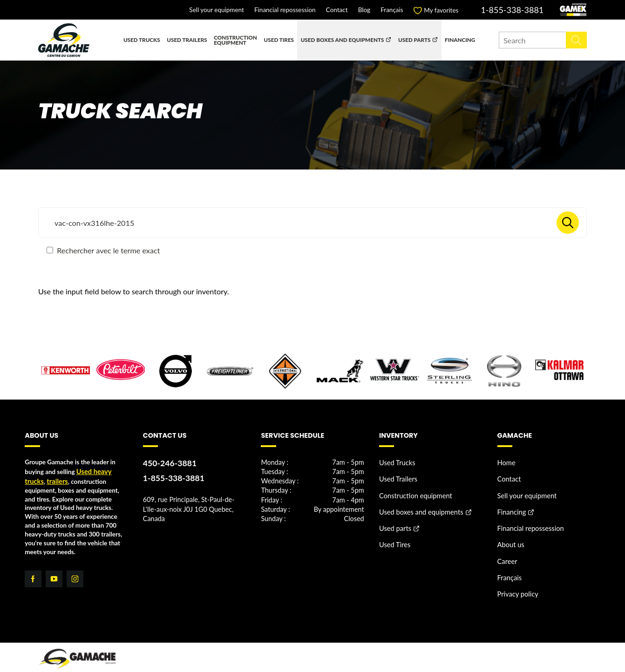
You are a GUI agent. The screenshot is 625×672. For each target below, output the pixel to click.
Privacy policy (516, 583)
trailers (55, 480)
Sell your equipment (216, 10)
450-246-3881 (168, 463)
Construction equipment (235, 40)
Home (506, 462)
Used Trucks (142, 40)
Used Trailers (187, 40)
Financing (460, 40)
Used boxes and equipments (343, 40)
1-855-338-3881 (512, 10)
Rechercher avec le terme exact (103, 250)
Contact (337, 10)
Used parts (414, 40)
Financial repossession (285, 10)
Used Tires (279, 40)
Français (392, 10)
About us (510, 538)
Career (507, 553)
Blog (364, 10)
